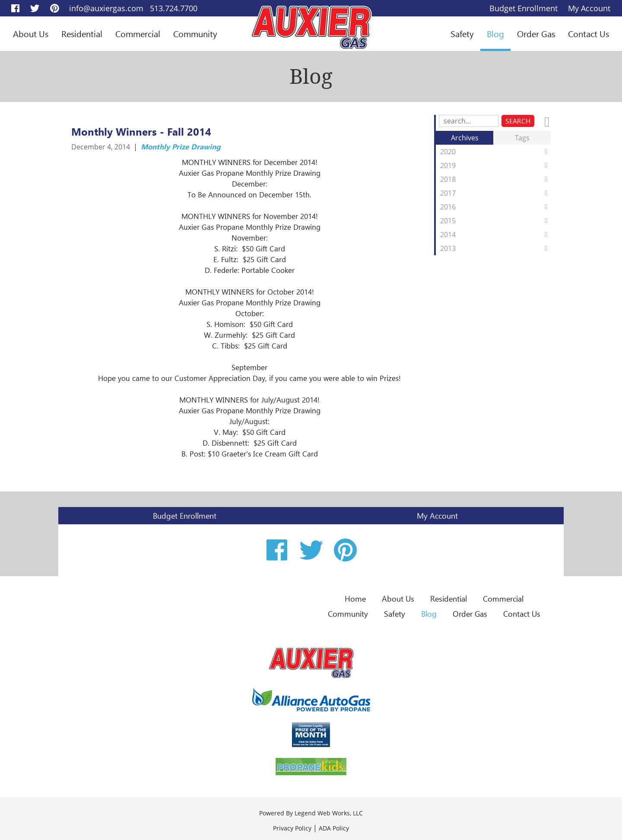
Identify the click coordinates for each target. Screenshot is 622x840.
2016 (495, 207)
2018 (495, 179)
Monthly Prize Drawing (181, 146)
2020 (495, 152)
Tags (522, 138)
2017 (495, 193)
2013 (495, 248)
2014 (495, 235)
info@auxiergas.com (106, 8)
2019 (495, 165)
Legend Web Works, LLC (329, 813)
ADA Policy (334, 828)
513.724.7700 (174, 8)
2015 (495, 221)
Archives (465, 138)
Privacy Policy (292, 828)
